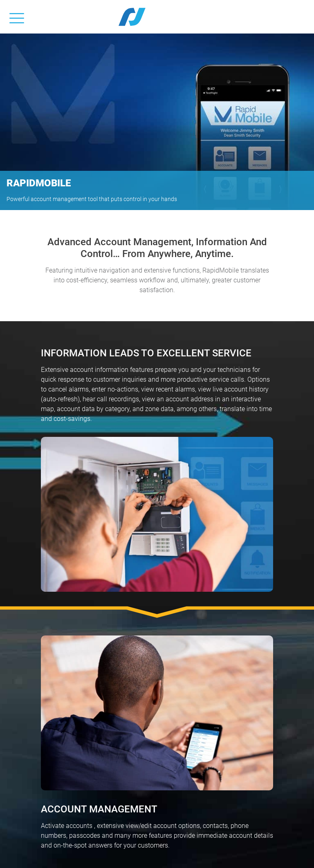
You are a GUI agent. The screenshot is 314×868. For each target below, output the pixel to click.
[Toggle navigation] (17, 17)
